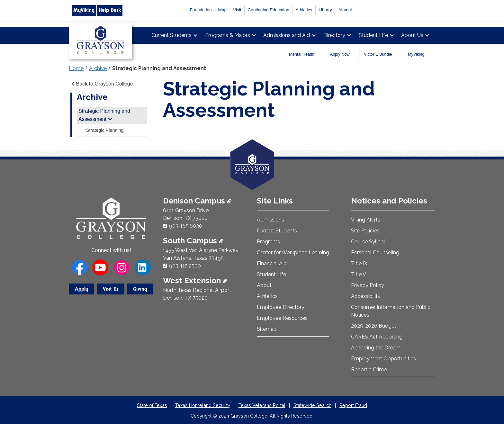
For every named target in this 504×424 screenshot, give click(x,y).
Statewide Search (312, 405)
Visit (237, 10)
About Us (412, 35)
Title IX (359, 263)
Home (76, 68)
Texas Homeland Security (203, 405)
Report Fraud (353, 405)
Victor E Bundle (378, 54)
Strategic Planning (105, 130)
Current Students (171, 35)
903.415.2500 (185, 266)
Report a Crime (369, 370)
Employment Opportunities (383, 359)
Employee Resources (282, 318)
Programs (268, 242)
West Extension (195, 280)
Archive (98, 68)
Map (222, 10)
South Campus (193, 241)
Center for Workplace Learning (293, 253)
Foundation (201, 10)
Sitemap (267, 329)
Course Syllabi (368, 242)
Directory (334, 35)
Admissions (270, 220)
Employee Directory (281, 307)
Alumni (345, 10)
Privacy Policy (368, 285)
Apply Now (340, 54)
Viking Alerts (366, 220)
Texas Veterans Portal (262, 405)
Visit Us (111, 289)
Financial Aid (272, 263)
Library (325, 10)
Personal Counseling (375, 253)
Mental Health (302, 54)
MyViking (84, 10)
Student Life (373, 35)
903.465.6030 (186, 226)
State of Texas (152, 405)
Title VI (359, 274)
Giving (140, 289)
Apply (81, 289)
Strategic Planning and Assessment (159, 68)
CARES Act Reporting (377, 337)
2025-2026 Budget (374, 326)
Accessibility (366, 296)
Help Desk (110, 10)
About (264, 285)
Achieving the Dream (376, 348)
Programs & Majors (228, 35)
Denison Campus (197, 201)
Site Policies (365, 231)
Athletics (304, 10)
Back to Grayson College (102, 84)
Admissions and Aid (287, 35)
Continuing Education (269, 10)
